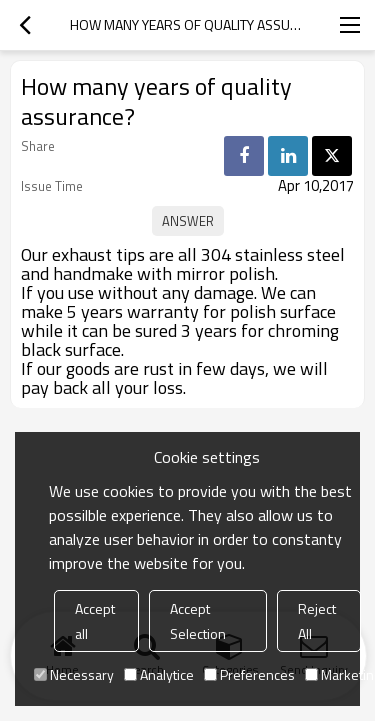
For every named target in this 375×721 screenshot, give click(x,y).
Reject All (317, 621)
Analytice (159, 674)
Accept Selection (198, 621)
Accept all (95, 621)
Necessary (74, 674)
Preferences (249, 674)
